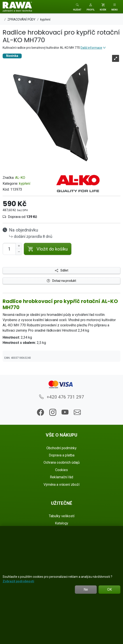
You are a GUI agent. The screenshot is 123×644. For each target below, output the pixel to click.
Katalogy (62, 523)
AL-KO (20, 178)
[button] (91, 7)
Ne (86, 589)
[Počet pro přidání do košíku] (9, 249)
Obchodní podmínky (61, 448)
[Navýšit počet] (19, 246)
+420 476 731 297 (62, 397)
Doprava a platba (62, 455)
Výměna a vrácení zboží (61, 485)
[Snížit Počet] (19, 252)
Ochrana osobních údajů (62, 462)
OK (110, 589)
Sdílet (62, 270)
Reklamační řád (61, 477)
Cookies (61, 470)
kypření (25, 184)
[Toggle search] (77, 7)
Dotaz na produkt (61, 281)
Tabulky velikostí (62, 516)
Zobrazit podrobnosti (18, 581)
